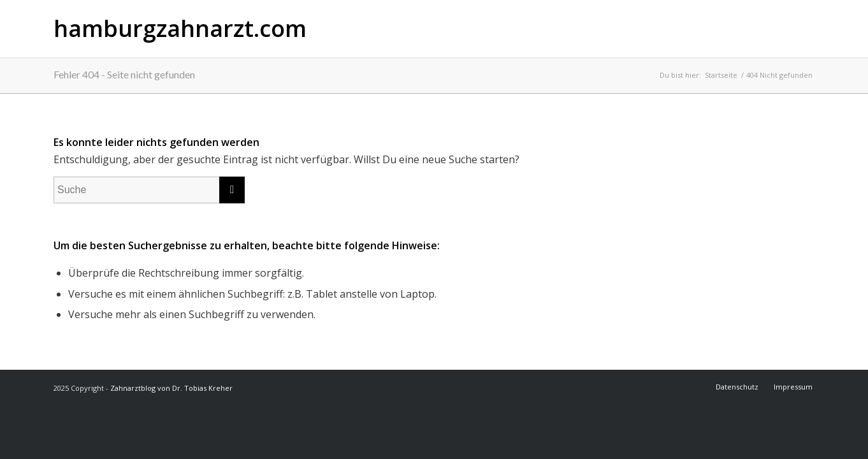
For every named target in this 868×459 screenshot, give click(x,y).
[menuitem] (738, 387)
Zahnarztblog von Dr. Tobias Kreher (171, 388)
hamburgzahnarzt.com (180, 28)
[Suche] (149, 190)
